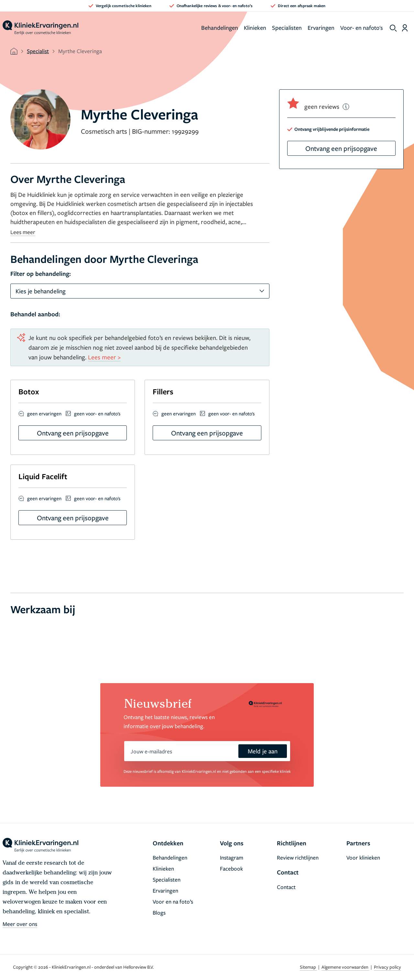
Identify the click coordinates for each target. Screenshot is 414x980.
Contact (286, 887)
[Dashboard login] (405, 28)
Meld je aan (263, 751)
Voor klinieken (363, 857)
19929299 (185, 131)
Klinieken (255, 28)
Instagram (232, 857)
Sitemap (308, 967)
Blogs (159, 912)
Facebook (231, 868)
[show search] (393, 28)
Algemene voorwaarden (345, 967)
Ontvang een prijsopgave (341, 148)
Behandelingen (220, 28)
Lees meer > (104, 357)
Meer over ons (20, 924)
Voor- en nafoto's (362, 28)
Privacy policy (387, 967)
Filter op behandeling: (41, 274)
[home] (40, 28)
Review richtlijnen (298, 857)
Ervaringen (321, 28)
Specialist (38, 51)
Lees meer (23, 232)
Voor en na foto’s (173, 901)
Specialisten (287, 28)
